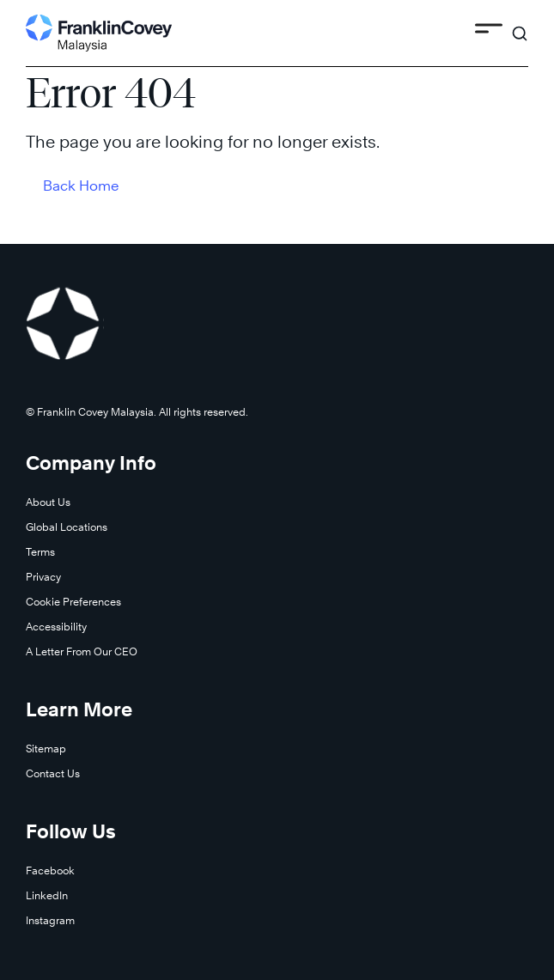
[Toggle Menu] (489, 31)
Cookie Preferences (73, 602)
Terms (40, 552)
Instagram (50, 920)
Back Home (81, 186)
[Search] (520, 26)
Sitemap (46, 749)
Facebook (50, 870)
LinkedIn (47, 895)
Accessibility (56, 627)
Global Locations (67, 527)
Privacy (43, 577)
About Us (48, 502)
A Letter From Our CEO (82, 651)
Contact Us (53, 773)
